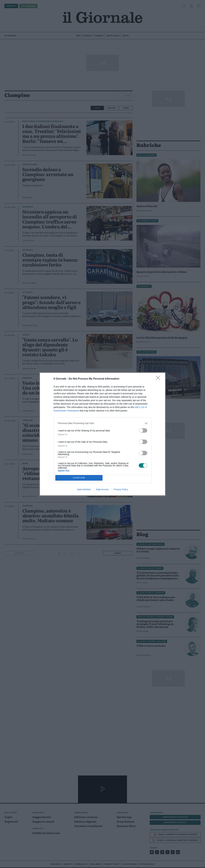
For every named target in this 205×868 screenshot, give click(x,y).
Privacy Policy (121, 489)
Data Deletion (84, 489)
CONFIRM (79, 478)
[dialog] (102, 434)
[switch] (143, 430)
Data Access (102, 489)
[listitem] (102, 423)
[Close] (159, 379)
